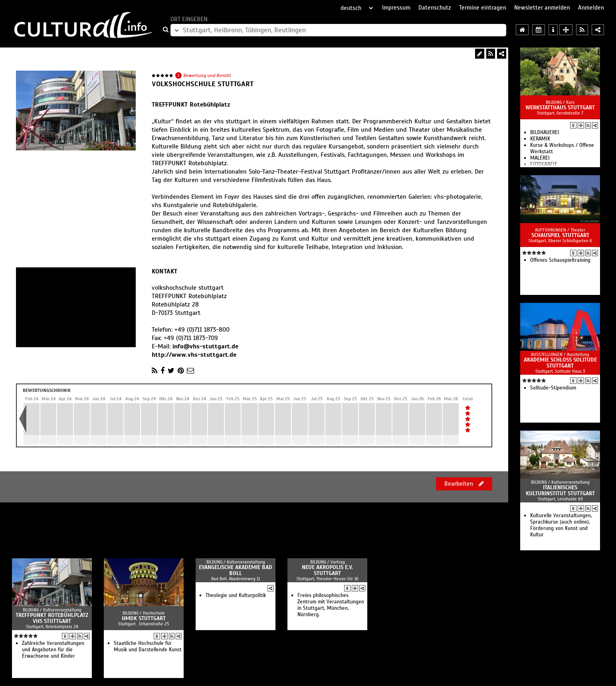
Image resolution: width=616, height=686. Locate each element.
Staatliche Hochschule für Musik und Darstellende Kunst (148, 646)
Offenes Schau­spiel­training (560, 260)
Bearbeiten (464, 484)
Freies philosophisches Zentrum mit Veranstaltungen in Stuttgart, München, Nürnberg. (331, 605)
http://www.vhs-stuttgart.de (194, 355)
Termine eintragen (483, 8)
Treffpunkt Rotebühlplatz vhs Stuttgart (52, 618)
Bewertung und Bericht (207, 75)
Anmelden (591, 8)
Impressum (396, 8)
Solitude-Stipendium (553, 388)
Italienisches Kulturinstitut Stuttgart (560, 490)
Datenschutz (435, 8)
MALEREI (540, 158)
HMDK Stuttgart (144, 618)
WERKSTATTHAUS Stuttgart (560, 108)
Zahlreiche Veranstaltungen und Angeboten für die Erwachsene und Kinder (53, 650)
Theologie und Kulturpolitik (236, 595)
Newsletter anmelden (542, 8)
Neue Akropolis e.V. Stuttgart (327, 570)
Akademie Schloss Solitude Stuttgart (560, 363)
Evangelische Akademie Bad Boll (236, 570)
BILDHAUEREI (545, 132)
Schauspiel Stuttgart (560, 235)
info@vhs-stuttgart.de (205, 346)
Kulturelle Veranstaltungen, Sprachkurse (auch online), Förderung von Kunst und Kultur (561, 525)
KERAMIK (540, 139)
